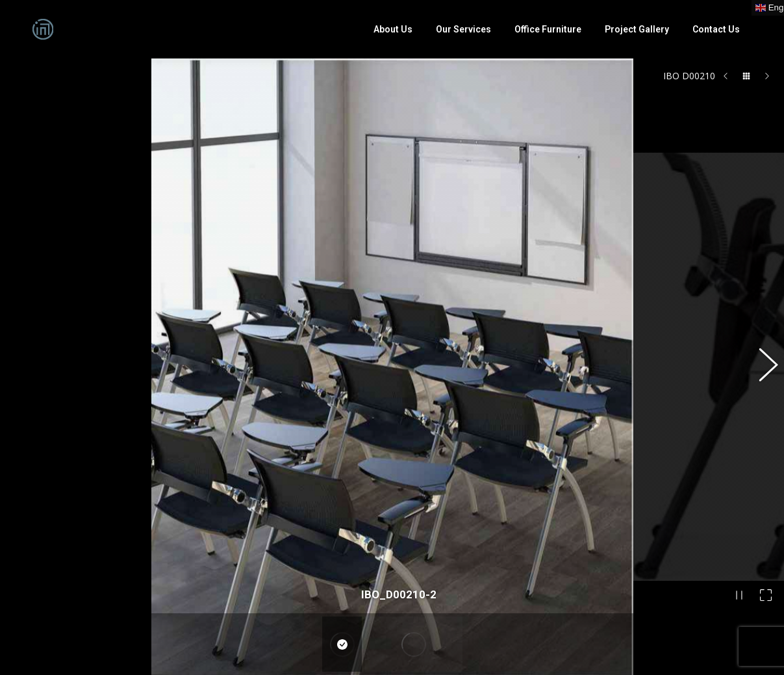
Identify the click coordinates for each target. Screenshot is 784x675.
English (245, 633)
